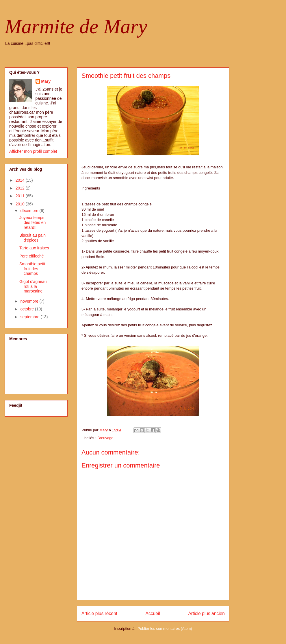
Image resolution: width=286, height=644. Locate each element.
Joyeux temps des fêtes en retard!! (32, 222)
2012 (21, 188)
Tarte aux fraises (34, 248)
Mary (46, 81)
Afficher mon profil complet (33, 151)
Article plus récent (99, 613)
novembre (30, 301)
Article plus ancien (206, 613)
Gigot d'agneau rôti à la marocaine (33, 286)
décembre (30, 211)
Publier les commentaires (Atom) (165, 629)
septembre (30, 317)
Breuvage (105, 438)
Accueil (153, 613)
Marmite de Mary (76, 26)
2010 (21, 204)
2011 (21, 196)
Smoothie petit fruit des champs (32, 269)
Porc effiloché (32, 256)
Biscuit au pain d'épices (32, 238)
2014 (21, 180)
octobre (28, 309)
